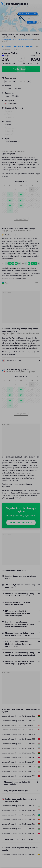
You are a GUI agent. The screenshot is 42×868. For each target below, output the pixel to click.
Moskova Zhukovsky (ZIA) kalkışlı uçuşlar (20, 46)
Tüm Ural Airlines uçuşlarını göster (19, 839)
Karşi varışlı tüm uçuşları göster (17, 791)
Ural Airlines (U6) (11, 361)
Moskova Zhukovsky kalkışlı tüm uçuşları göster (18, 783)
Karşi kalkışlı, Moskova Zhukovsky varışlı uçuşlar (17, 39)
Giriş (3, 46)
